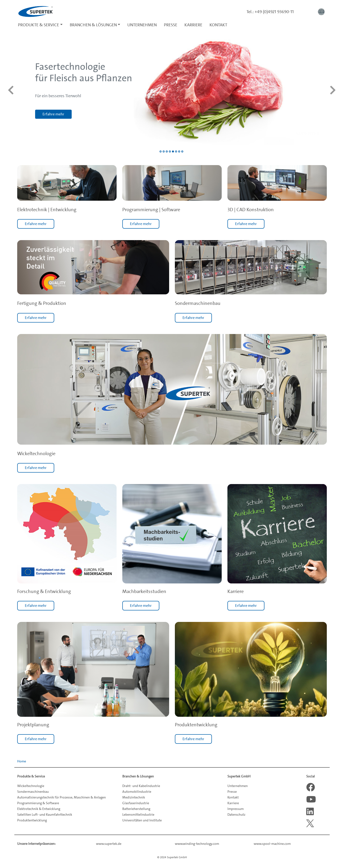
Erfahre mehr (36, 224)
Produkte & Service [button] (38, 25)
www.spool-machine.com (272, 844)
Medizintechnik (134, 797)
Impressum (236, 809)
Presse (171, 25)
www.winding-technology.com (197, 844)
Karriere (193, 25)
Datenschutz (236, 814)
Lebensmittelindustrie (138, 814)
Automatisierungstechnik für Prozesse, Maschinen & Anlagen (62, 797)
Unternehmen (142, 25)
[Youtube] (311, 799)
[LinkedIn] (311, 812)
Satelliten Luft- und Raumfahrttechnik (45, 814)
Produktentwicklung (32, 820)
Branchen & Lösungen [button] (93, 25)
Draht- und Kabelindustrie (141, 786)
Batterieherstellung (136, 809)
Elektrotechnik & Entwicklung (39, 809)
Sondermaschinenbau (33, 792)
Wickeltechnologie (31, 786)
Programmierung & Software (38, 803)
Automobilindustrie (137, 792)
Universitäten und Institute (142, 820)
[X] (311, 823)
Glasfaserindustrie (136, 803)
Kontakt (218, 25)
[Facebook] (311, 787)
